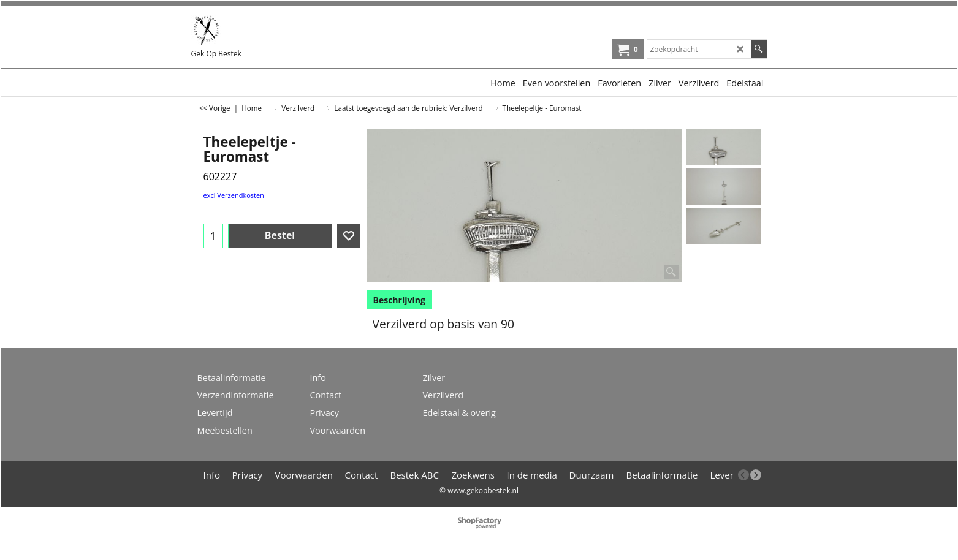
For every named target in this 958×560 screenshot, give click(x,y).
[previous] (743, 475)
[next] (756, 475)
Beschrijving (399, 300)
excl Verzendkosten (234, 195)
